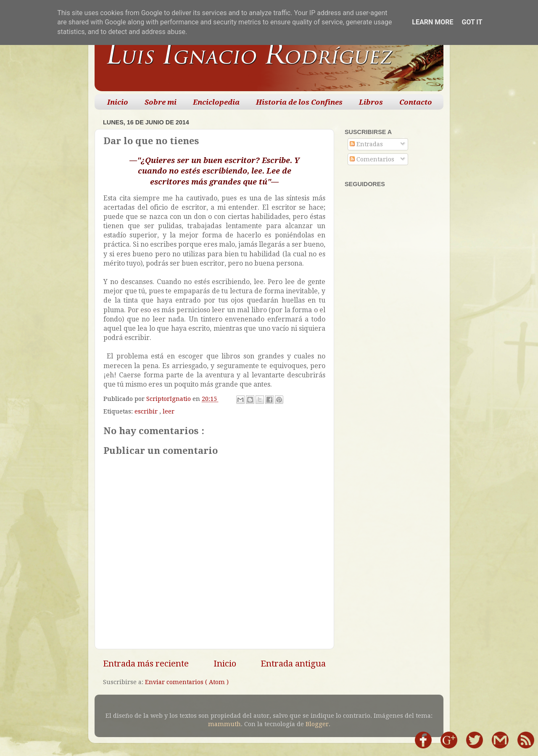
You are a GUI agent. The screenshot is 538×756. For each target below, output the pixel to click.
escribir (147, 411)
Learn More (433, 22)
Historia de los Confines (299, 102)
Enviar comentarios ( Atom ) (187, 682)
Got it (472, 22)
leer (169, 411)
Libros (371, 102)
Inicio (118, 102)
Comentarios (372, 159)
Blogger (317, 724)
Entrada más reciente (146, 664)
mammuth (224, 724)
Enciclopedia (216, 102)
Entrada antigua (293, 664)
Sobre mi (161, 102)
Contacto (416, 102)
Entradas (366, 144)
